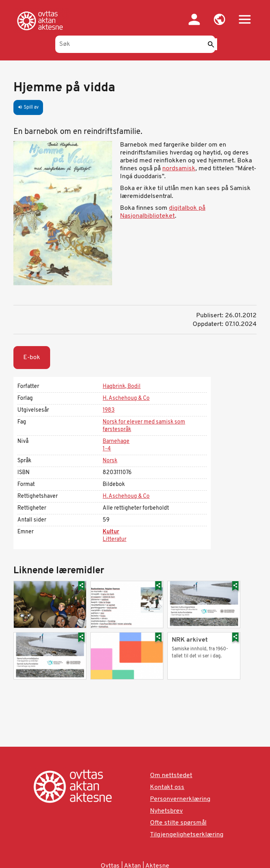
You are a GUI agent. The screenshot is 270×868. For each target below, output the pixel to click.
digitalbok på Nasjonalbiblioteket (163, 212)
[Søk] (135, 44)
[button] (219, 19)
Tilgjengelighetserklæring (187, 835)
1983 (109, 410)
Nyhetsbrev (166, 811)
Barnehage (116, 442)
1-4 (107, 449)
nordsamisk (179, 169)
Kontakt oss (167, 787)
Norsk (110, 461)
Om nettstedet (171, 776)
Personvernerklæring (180, 799)
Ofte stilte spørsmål (178, 823)
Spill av (28, 107)
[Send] (211, 44)
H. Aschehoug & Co (126, 398)
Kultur (111, 532)
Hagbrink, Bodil (122, 387)
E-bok (32, 358)
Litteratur (114, 539)
